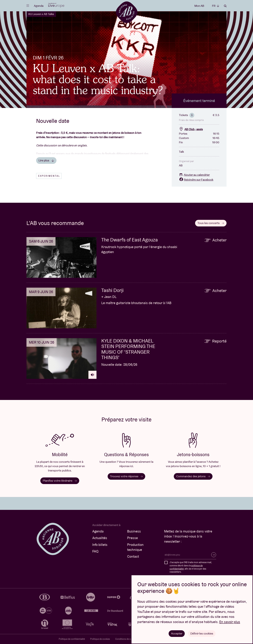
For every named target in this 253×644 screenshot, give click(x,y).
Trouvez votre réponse (126, 476)
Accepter (177, 633)
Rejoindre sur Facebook (196, 180)
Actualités (100, 538)
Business (134, 531)
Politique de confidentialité (72, 639)
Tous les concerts (211, 223)
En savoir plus (230, 622)
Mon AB (199, 6)
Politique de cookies (100, 639)
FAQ (95, 551)
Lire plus (46, 160)
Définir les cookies (202, 633)
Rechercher (225, 6)
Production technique (135, 547)
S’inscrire (214, 555)
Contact (133, 556)
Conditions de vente (125, 639)
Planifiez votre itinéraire (60, 481)
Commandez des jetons (193, 476)
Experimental (49, 176)
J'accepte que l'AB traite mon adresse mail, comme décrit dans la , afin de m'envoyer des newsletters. (191, 567)
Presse (132, 538)
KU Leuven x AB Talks (41, 14)
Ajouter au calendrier (194, 175)
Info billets (100, 545)
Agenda (39, 6)
